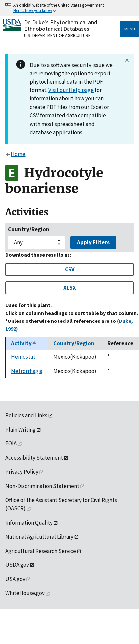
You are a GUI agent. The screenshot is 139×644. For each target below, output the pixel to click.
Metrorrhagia (27, 371)
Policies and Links (26, 415)
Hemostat (23, 357)
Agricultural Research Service (41, 551)
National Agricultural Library (39, 537)
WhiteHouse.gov (25, 593)
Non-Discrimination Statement (42, 486)
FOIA (11, 443)
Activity (24, 343)
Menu (130, 29)
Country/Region (29, 229)
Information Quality (29, 523)
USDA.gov (17, 565)
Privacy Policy (22, 472)
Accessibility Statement (34, 458)
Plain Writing (20, 430)
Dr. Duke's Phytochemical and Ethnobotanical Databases (61, 25)
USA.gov (15, 579)
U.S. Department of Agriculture (57, 35)
